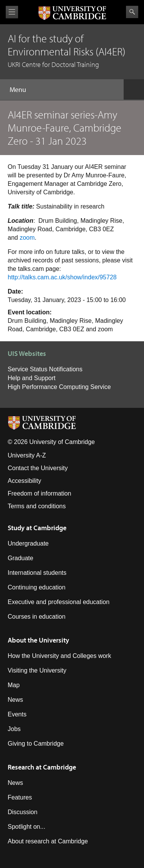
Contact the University (38, 468)
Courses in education (36, 617)
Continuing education (36, 587)
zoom (27, 238)
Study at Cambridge (37, 528)
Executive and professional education (59, 602)
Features (20, 797)
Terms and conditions (37, 506)
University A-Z (27, 455)
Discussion (22, 812)
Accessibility (24, 481)
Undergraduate (28, 543)
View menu (12, 12)
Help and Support (32, 378)
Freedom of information (39, 493)
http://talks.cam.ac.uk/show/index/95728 (62, 277)
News (15, 700)
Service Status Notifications (45, 369)
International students (37, 573)
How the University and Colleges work (59, 656)
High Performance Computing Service (59, 387)
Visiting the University (37, 670)
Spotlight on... (26, 827)
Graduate (21, 558)
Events (17, 714)
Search (132, 12)
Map (14, 685)
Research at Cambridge (42, 767)
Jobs (14, 729)
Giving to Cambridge (36, 744)
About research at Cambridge (48, 841)
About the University (38, 640)
